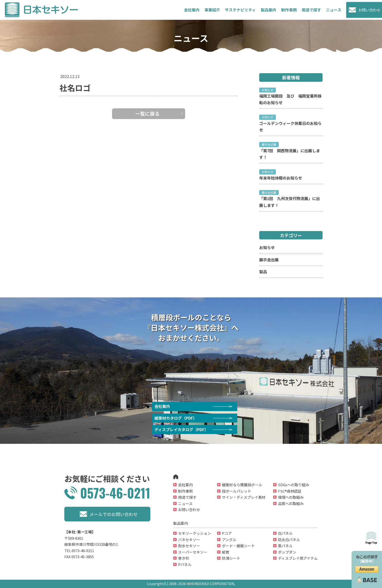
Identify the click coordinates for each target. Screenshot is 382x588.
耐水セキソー (189, 546)
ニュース (334, 10)
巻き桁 (184, 558)
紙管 (226, 552)
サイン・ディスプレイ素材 (244, 497)
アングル (229, 540)
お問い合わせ (369, 10)
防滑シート (231, 558)
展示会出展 (269, 260)
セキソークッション (195, 533)
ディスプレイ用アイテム (298, 558)
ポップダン (287, 552)
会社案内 (192, 10)
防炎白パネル (289, 540)
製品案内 (268, 10)
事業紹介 (212, 10)
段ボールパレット (237, 491)
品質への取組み (291, 503)
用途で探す (187, 497)
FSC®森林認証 (290, 491)
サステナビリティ (240, 10)
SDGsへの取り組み (294, 485)
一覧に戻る (147, 114)
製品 (263, 272)
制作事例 (289, 10)
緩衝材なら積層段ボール (242, 485)
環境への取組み (291, 497)
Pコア (227, 533)
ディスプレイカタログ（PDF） (181, 429)
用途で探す (311, 10)
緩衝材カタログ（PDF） (176, 418)
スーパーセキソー (193, 552)
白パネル (285, 533)
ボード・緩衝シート (238, 546)
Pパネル (185, 564)
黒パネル (285, 546)
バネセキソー (189, 540)
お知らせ (267, 247)
